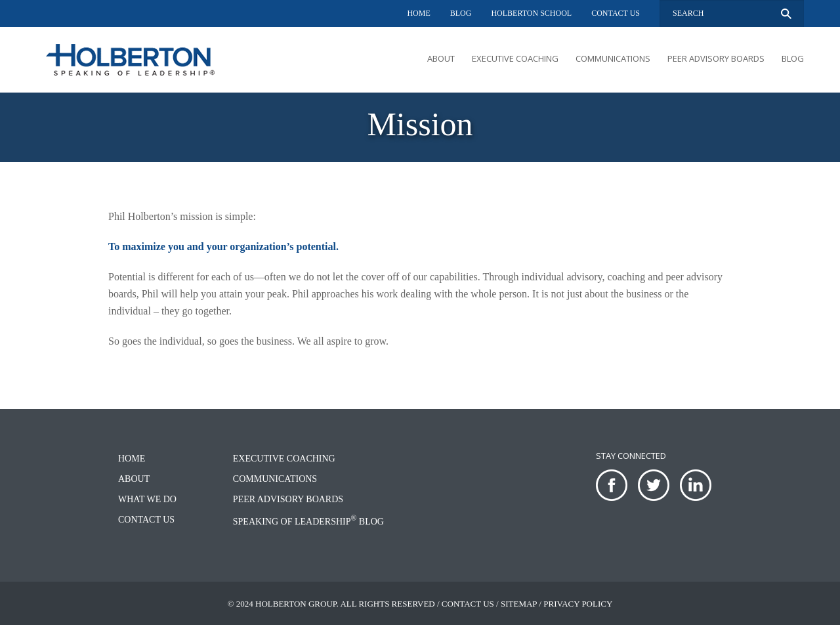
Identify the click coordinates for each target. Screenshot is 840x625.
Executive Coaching (515, 58)
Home (418, 13)
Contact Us (616, 13)
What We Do (147, 499)
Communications (613, 58)
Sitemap (519, 604)
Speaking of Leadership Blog (308, 522)
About (441, 58)
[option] (420, 127)
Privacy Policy (578, 604)
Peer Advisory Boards (716, 58)
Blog (461, 13)
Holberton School (531, 13)
